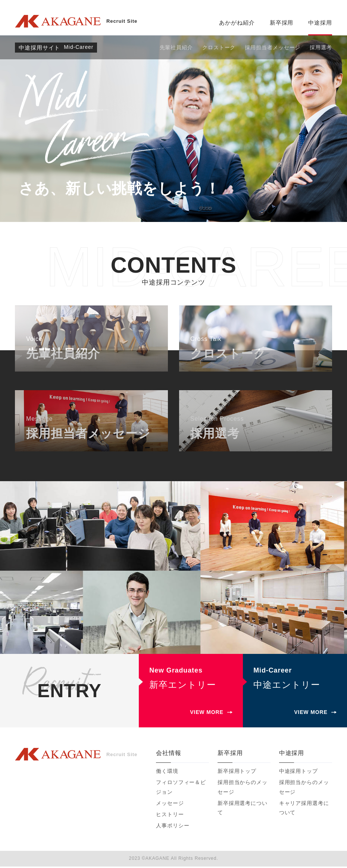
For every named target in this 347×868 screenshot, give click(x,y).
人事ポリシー (173, 827)
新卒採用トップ (237, 773)
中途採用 (320, 23)
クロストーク (219, 47)
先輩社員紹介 (176, 47)
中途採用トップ (298, 773)
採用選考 (321, 47)
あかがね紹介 (237, 23)
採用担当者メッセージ (273, 47)
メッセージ (170, 804)
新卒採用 (282, 23)
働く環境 (167, 773)
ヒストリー (170, 816)
